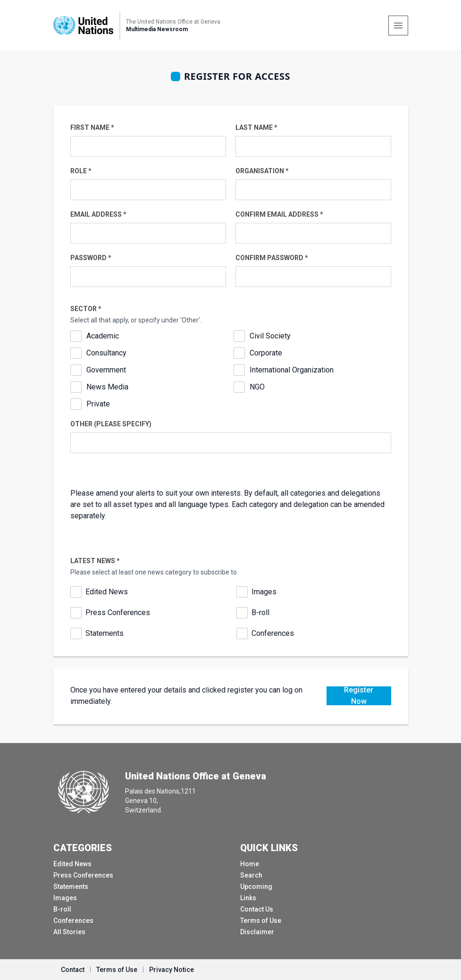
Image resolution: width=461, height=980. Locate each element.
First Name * (92, 127)
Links (248, 898)
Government (106, 370)
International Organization (292, 370)
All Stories (69, 932)
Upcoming (256, 887)
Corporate (266, 353)
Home (250, 864)
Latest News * (95, 561)
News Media (107, 387)
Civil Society (270, 336)
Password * (91, 258)
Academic (103, 336)
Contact (73, 970)
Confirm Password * (272, 258)
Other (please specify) (111, 424)
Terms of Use (261, 921)
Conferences (273, 633)
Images (264, 592)
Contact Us (257, 909)
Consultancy (106, 353)
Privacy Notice (172, 970)
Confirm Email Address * (279, 214)
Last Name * (256, 127)
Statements (105, 633)
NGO (257, 387)
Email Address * (98, 214)
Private (98, 404)
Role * (81, 171)
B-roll (260, 612)
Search (251, 875)
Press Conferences (118, 612)
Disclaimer (257, 932)
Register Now (359, 696)
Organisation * (262, 171)
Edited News (107, 592)
